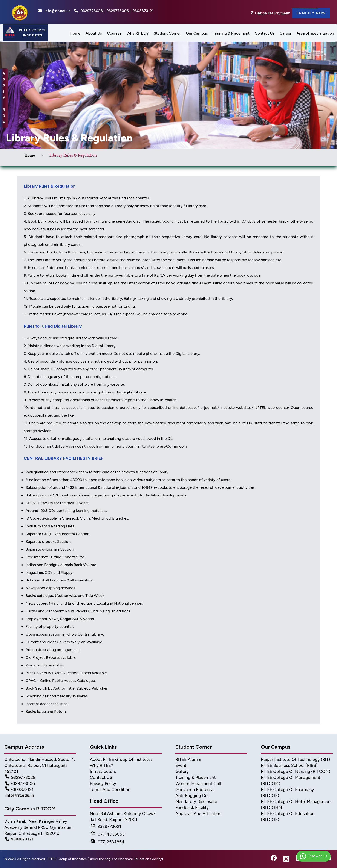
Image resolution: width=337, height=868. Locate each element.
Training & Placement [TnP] (196, 777)
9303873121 (143, 11)
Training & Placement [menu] (231, 33)
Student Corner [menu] (167, 33)
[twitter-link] (286, 859)
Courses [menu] (114, 33)
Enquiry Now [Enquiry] (311, 13)
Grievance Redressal (195, 789)
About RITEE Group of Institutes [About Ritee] (121, 759)
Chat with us (313, 856)
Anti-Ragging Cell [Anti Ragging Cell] (192, 795)
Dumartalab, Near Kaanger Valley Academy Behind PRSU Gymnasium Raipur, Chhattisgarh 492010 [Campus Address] (38, 827)
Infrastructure (103, 771)
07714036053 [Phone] (108, 834)
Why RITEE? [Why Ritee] (101, 765)
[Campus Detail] (40, 839)
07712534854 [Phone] (108, 842)
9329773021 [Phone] (106, 826)
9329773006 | (119, 11)
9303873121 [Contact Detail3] (19, 789)
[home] (20, 12)
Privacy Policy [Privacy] (103, 783)
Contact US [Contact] (101, 777)
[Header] (25, 33)
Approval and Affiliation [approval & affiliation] (198, 813)
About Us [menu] (94, 33)
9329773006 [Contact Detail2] (20, 783)
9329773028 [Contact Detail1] (20, 777)
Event (181, 765)
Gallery (182, 771)
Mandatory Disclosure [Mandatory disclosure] (196, 801)
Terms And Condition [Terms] (110, 789)
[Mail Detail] (40, 796)
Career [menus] (286, 33)
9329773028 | (93, 11)
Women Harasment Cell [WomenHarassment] (198, 783)
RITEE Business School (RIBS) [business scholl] (289, 765)
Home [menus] (75, 33)
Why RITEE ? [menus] (137, 33)
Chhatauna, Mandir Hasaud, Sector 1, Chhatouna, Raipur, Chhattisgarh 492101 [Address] (40, 765)
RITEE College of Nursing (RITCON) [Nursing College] (296, 771)
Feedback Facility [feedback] (192, 807)
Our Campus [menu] (197, 33)
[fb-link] (274, 859)
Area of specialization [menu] (315, 33)
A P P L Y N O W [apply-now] (4, 98)
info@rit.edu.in (54, 11)
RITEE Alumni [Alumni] (188, 759)
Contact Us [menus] (265, 33)
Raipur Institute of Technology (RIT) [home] (296, 759)
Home (30, 155)
